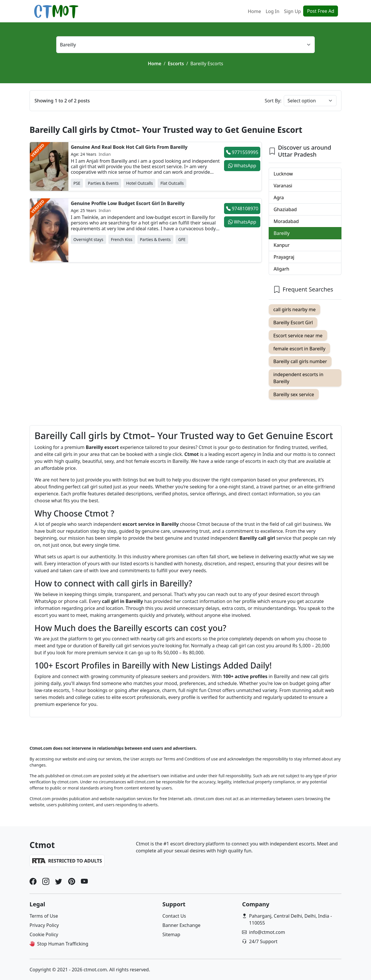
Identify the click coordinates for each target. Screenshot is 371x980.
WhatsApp (242, 166)
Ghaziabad (285, 209)
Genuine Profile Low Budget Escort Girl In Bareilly (128, 203)
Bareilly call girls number (300, 361)
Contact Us (174, 916)
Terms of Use (44, 916)
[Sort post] (310, 101)
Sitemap (171, 934)
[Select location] (186, 45)
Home (254, 11)
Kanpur (282, 245)
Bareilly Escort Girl (293, 323)
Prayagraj (284, 257)
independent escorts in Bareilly (298, 378)
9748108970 (242, 209)
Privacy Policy (44, 925)
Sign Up (292, 11)
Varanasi (283, 186)
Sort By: (273, 101)
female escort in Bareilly (299, 349)
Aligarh (281, 269)
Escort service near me (298, 336)
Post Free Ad (321, 11)
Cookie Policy (44, 934)
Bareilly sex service (294, 394)
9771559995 (242, 152)
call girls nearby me (294, 309)
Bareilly (282, 233)
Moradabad (286, 221)
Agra (279, 198)
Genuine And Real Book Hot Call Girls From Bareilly (129, 147)
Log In (272, 11)
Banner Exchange (181, 925)
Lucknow (283, 174)
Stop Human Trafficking (63, 944)
